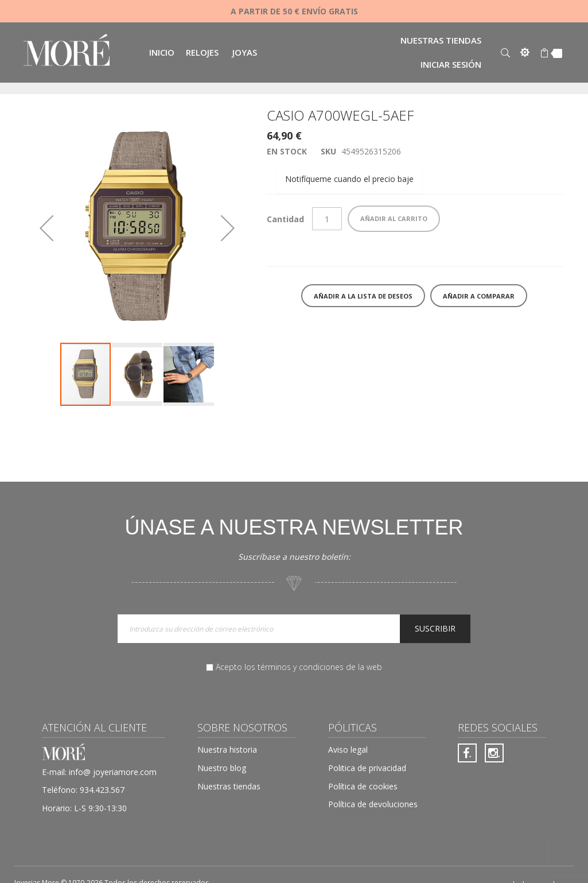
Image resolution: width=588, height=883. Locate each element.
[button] (46, 228)
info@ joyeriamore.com (113, 772)
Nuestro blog (222, 768)
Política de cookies (363, 786)
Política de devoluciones (373, 804)
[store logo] (67, 51)
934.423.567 (102, 790)
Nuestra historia (227, 750)
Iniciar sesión (451, 64)
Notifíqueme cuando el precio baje (349, 179)
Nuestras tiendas (441, 40)
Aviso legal (348, 750)
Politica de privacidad (367, 768)
